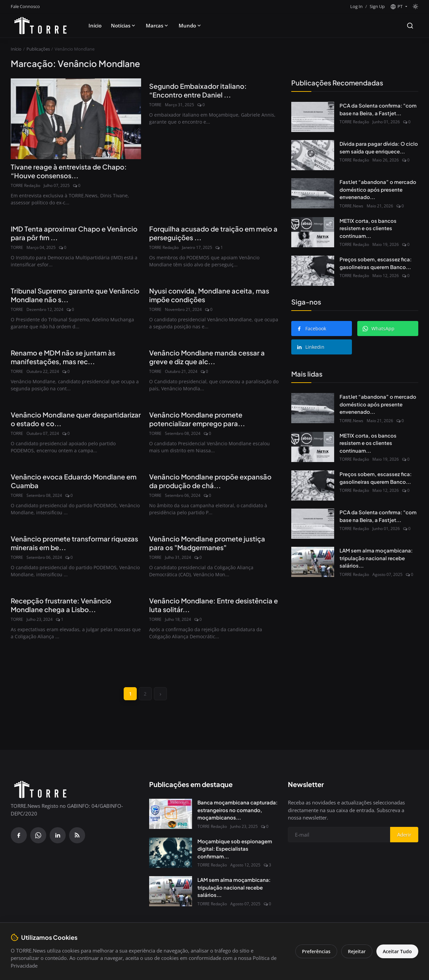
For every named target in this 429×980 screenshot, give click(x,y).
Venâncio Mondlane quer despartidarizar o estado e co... (76, 419)
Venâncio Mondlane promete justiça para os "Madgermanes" (207, 543)
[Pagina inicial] (41, 25)
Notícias (124, 25)
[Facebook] (19, 836)
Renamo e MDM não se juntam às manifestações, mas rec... (63, 357)
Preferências (316, 951)
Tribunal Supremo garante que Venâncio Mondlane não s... (75, 295)
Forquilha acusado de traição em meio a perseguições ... (213, 233)
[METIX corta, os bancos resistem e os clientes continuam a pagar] (313, 232)
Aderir (404, 835)
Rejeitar (356, 951)
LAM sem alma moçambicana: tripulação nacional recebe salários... (376, 558)
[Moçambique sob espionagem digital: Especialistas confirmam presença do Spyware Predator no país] (171, 853)
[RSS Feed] (77, 836)
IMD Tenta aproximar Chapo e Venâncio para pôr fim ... (74, 233)
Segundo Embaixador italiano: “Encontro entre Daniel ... (198, 90)
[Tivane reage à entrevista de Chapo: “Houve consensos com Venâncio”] (76, 119)
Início (95, 25)
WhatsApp (379, 329)
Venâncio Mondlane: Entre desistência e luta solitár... (213, 605)
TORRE (155, 105)
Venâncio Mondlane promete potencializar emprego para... (197, 419)
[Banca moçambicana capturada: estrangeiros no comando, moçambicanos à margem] (171, 814)
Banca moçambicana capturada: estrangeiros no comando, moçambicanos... (237, 810)
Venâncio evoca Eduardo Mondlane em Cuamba (74, 481)
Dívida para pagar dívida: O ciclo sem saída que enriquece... (379, 147)
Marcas (158, 25)
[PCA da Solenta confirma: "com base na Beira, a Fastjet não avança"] (313, 117)
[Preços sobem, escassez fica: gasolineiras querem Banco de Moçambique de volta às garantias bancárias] (313, 271)
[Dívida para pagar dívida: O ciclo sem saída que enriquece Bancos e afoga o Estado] (313, 155)
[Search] (410, 26)
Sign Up (377, 6)
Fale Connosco (25, 6)
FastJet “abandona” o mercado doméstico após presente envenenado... (378, 189)
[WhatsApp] (38, 836)
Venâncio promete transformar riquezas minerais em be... (74, 543)
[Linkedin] (58, 836)
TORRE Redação (25, 185)
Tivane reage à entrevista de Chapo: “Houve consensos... (69, 171)
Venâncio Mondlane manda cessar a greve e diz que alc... (207, 357)
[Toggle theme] (415, 7)
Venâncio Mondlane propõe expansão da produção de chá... (210, 481)
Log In (356, 6)
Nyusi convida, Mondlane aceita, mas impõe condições (209, 295)
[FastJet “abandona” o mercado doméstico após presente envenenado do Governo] (313, 193)
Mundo (190, 25)
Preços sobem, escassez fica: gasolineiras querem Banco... (376, 263)
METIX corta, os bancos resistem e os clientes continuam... (368, 228)
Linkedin (311, 347)
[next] (161, 694)
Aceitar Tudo (397, 951)
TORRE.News (351, 206)
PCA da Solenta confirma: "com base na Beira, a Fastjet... (378, 109)
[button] (399, 7)
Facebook (311, 329)
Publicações (38, 49)
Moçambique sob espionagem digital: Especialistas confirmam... (235, 849)
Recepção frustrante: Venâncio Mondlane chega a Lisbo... (61, 605)
